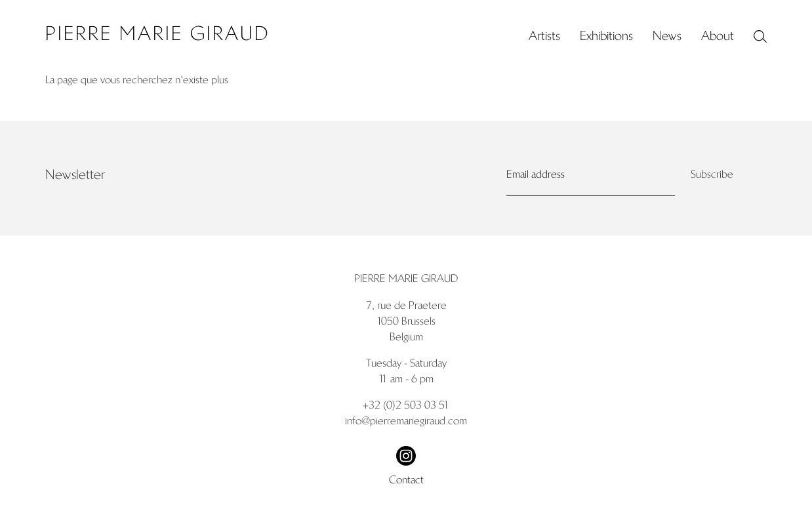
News (667, 36)
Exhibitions (606, 36)
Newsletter (75, 174)
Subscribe (712, 174)
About (718, 36)
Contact (406, 480)
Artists (544, 36)
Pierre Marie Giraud (157, 34)
